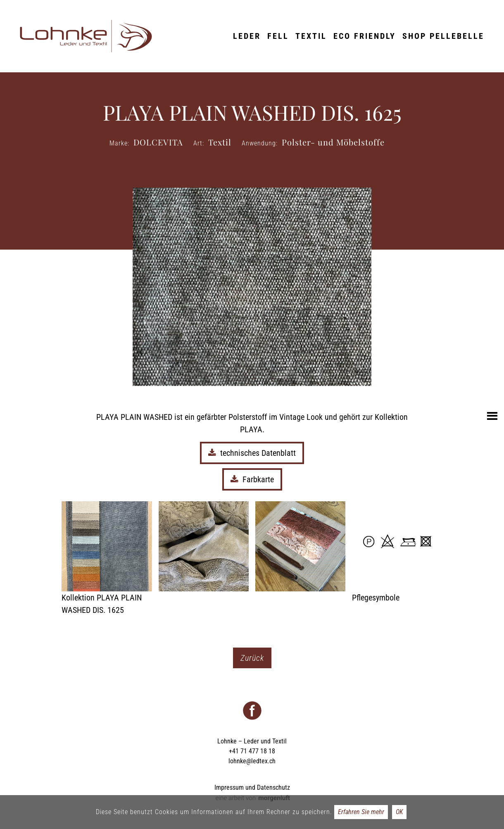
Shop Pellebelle (443, 36)
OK (399, 812)
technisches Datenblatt (252, 453)
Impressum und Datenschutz (252, 787)
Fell (278, 36)
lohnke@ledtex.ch (252, 761)
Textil (311, 36)
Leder (247, 36)
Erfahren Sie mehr (361, 812)
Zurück (252, 658)
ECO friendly (365, 36)
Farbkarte (252, 479)
